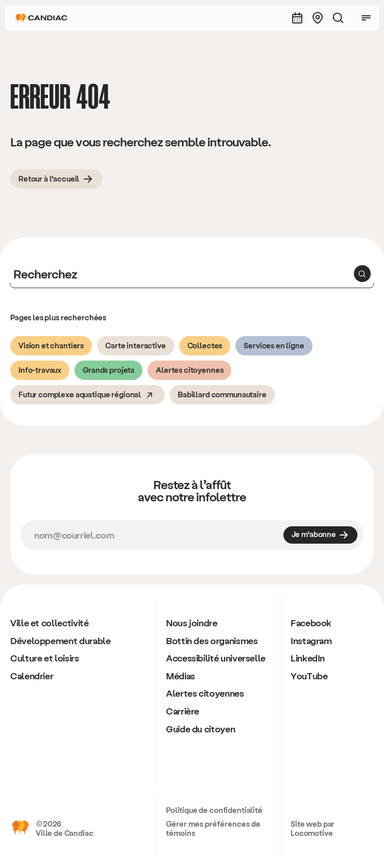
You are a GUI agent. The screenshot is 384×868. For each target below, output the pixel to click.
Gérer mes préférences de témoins (213, 828)
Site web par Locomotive (313, 828)
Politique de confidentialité (214, 810)
